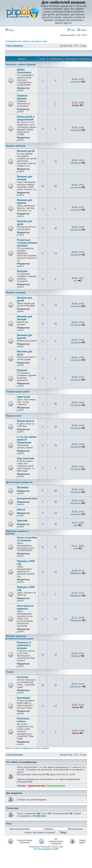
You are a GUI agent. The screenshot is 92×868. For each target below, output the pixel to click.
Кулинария (24, 698)
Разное (10, 672)
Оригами (22, 521)
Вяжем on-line (14, 416)
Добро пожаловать (24, 71)
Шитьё (21, 510)
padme (21, 90)
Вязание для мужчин (25, 202)
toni (76, 281)
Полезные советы (23, 720)
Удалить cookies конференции (19, 748)
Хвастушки (24, 397)
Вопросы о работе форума (21, 64)
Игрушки (22, 271)
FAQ (71, 30)
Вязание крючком (16, 146)
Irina (76, 548)
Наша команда (42, 748)
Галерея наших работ (18, 392)
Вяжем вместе (26, 421)
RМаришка (76, 573)
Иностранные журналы (25, 607)
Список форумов (15, 46)
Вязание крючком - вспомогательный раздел (19, 637)
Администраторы (37, 786)
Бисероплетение (27, 499)
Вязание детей (26, 151)
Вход (9, 30)
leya (76, 525)
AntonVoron (76, 687)
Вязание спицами (16, 293)
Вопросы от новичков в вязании (24, 645)
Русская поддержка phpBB (46, 849)
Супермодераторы (56, 786)
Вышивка (23, 487)
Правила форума (22, 97)
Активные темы (39, 41)
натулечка (76, 82)
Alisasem (76, 656)
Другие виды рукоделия (19, 482)
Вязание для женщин (25, 178)
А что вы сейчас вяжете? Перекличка (27, 440)
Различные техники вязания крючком (27, 243)
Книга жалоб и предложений (26, 118)
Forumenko (45, 847)
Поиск (82, 30)
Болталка (23, 677)
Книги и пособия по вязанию (27, 539)
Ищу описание (26, 458)
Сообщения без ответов (17, 41)
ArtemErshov (40, 816)
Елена (76, 105)
